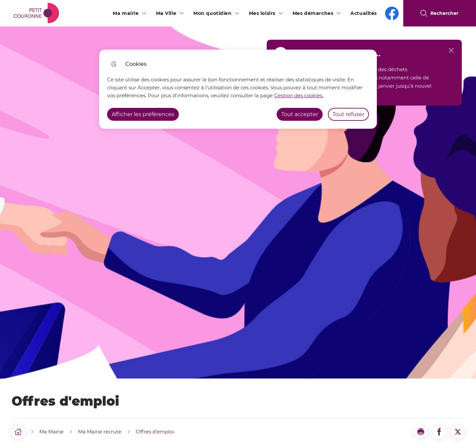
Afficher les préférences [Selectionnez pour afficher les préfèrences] (143, 114)
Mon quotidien (212, 13)
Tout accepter (300, 114)
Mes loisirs (262, 13)
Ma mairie (126, 13)
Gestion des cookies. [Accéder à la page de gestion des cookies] (299, 95)
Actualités (364, 13)
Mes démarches (313, 13)
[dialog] (238, 89)
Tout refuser (348, 114)
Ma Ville (166, 13)
